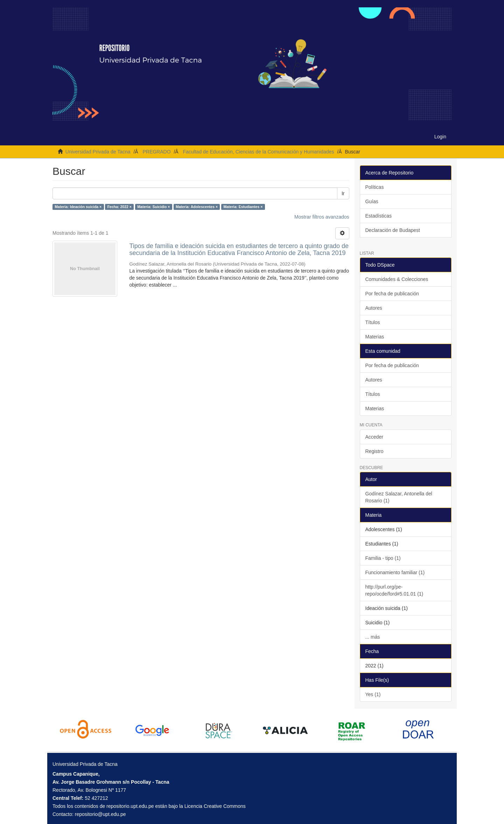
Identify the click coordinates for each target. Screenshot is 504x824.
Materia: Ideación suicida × (78, 207)
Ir (343, 193)
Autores (374, 308)
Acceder (374, 437)
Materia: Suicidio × (153, 207)
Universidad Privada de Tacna (98, 152)
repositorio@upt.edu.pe (100, 814)
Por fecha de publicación (392, 294)
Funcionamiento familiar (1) (395, 572)
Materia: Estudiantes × (243, 207)
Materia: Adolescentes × (197, 207)
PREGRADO (156, 152)
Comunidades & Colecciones (397, 279)
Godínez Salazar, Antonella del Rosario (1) (399, 497)
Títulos (373, 322)
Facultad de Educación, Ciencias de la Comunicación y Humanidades (258, 152)
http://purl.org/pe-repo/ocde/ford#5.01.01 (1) (394, 590)
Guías (372, 201)
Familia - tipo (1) (383, 558)
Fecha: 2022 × (120, 207)
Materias (375, 337)
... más (373, 637)
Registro (374, 451)
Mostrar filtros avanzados (322, 217)
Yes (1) (373, 694)
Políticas (375, 187)
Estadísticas (379, 216)
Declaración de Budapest (393, 230)
